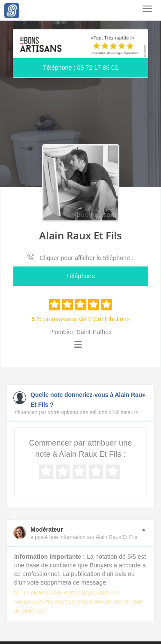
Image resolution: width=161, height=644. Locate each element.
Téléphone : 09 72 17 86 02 (80, 68)
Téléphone (80, 276)
